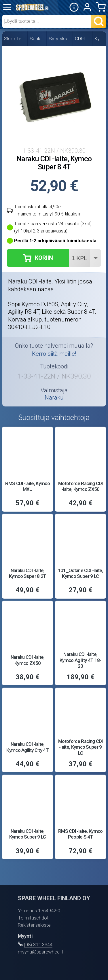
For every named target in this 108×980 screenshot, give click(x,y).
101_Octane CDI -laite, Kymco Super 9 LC (80, 573)
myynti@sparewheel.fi (41, 952)
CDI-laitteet (83, 39)
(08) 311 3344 (38, 945)
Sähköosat (37, 39)
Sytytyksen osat (60, 39)
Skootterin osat (15, 39)
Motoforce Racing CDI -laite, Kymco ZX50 (80, 486)
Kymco (100, 39)
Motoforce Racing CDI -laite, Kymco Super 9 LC (80, 747)
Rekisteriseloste (34, 925)
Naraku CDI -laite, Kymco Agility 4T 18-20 (80, 660)
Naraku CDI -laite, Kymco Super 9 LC (28, 834)
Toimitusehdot (33, 918)
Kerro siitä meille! (54, 354)
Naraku (54, 398)
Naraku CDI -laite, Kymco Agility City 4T (28, 747)
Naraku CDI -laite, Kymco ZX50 (28, 660)
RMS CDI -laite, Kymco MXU (28, 486)
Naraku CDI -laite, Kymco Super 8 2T (28, 573)
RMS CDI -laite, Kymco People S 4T (80, 834)
